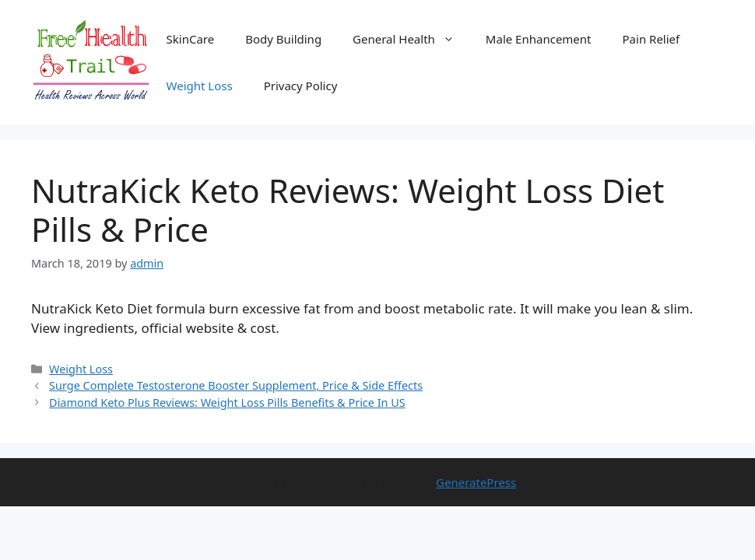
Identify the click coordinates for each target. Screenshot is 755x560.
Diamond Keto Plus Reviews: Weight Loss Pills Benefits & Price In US (227, 402)
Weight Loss (200, 86)
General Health (411, 39)
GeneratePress (476, 482)
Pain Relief (651, 39)
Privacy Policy (301, 86)
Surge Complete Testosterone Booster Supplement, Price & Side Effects (236, 385)
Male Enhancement (539, 39)
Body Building (283, 39)
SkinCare (191, 39)
